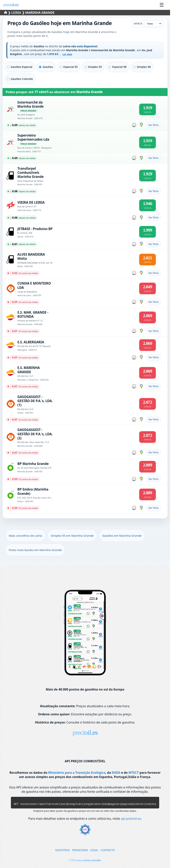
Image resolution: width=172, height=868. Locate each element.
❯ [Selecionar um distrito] (8, 13)
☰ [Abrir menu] (162, 5)
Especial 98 (117, 67)
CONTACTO (108, 851)
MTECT (134, 773)
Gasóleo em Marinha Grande (122, 536)
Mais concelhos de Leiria (25, 536)
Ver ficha (153, 125)
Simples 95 (93, 67)
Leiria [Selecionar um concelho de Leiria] (17, 13)
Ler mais (67, 54)
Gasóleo (46, 67)
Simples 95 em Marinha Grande (72, 536)
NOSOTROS (62, 851)
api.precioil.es (131, 820)
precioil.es (85, 733)
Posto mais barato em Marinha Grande (35, 550)
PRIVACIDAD (80, 851)
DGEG (116, 773)
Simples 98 (142, 67)
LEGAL (94, 851)
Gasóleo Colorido (20, 79)
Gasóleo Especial (20, 67)
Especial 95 (69, 67)
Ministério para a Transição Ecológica (77, 773)
